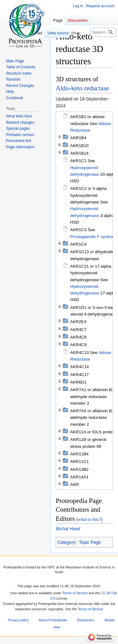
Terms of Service (75, 593)
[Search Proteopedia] (103, 32)
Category (67, 542)
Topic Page (90, 542)
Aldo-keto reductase (82, 88)
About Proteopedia (53, 620)
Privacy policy (18, 620)
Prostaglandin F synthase (94, 237)
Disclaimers (86, 620)
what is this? (90, 519)
